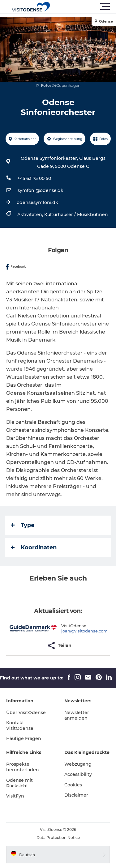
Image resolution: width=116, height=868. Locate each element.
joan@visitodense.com (84, 631)
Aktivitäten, (31, 215)
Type (23, 525)
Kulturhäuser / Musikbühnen (76, 215)
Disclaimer (76, 795)
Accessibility (78, 774)
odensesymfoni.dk (37, 202)
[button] (86, 7)
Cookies (73, 785)
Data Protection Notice (58, 838)
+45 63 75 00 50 (34, 178)
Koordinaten (34, 547)
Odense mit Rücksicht (19, 783)
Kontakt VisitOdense (20, 725)
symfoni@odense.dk (41, 190)
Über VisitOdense (26, 713)
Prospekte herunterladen (23, 767)
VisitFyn (15, 796)
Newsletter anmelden (77, 715)
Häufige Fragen (24, 738)
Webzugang (78, 764)
